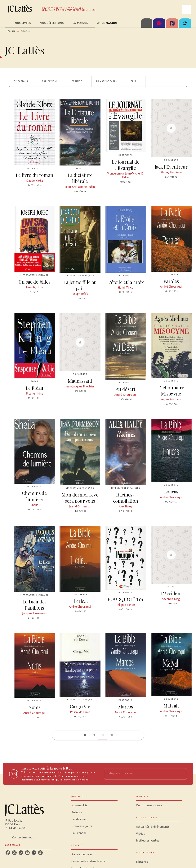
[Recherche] (187, 9)
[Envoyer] (182, 774)
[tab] (9, 23)
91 (112, 735)
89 (94, 735)
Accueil (11, 31)
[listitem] (8, 853)
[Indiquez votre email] (141, 774)
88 (84, 735)
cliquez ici (83, 780)
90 (103, 735)
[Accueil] (21, 9)
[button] (23, 81)
